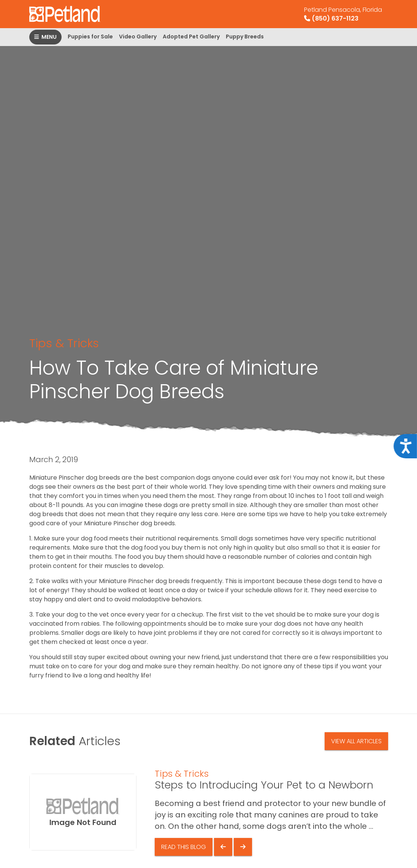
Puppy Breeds (245, 37)
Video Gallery (138, 37)
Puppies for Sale (90, 37)
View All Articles (356, 741)
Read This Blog (184, 847)
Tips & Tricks (64, 343)
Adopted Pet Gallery (191, 37)
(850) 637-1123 (343, 14)
